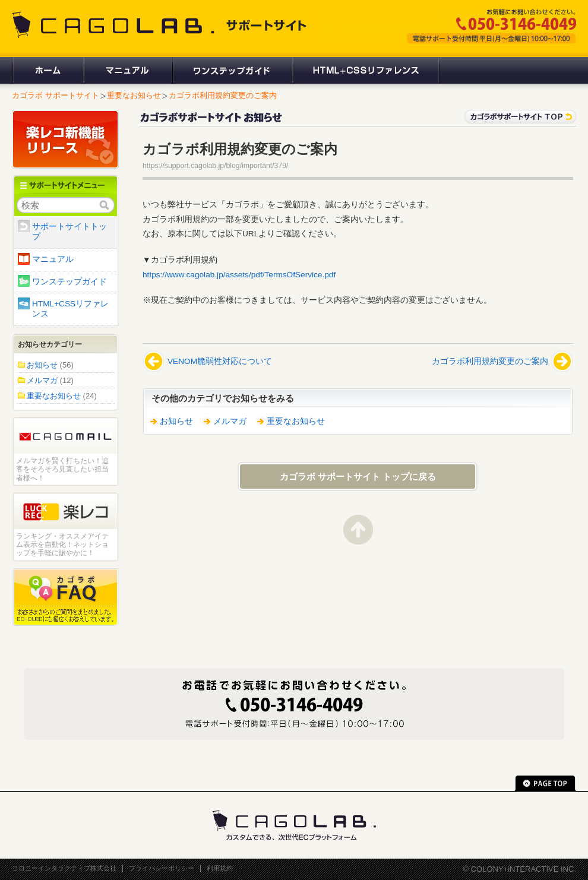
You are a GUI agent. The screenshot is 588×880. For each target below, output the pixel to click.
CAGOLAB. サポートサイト (160, 25)
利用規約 (220, 868)
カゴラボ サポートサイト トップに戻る (358, 477)
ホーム (48, 71)
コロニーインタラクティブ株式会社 (64, 868)
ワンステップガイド (232, 71)
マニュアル (127, 71)
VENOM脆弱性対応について (220, 361)
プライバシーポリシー (162, 868)
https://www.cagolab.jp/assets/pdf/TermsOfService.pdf (239, 275)
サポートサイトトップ (69, 232)
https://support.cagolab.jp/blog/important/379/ (215, 166)
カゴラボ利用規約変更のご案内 (223, 95)
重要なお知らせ (134, 95)
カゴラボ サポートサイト (56, 95)
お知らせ (176, 421)
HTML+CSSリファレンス (366, 71)
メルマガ (230, 421)
